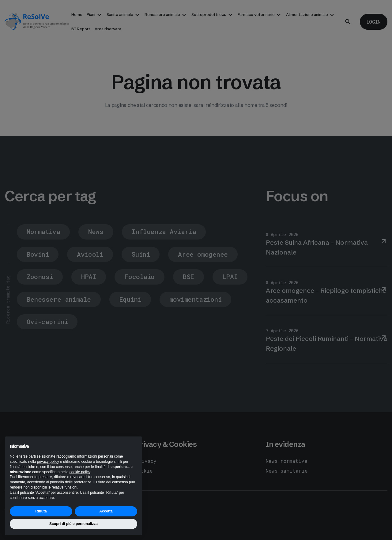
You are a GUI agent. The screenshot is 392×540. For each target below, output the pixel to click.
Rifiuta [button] (41, 511)
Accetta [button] (106, 511)
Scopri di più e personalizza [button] (73, 524)
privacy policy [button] (48, 462)
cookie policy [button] (80, 472)
